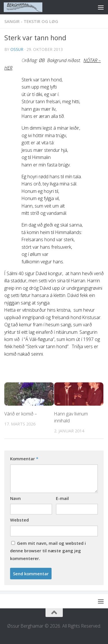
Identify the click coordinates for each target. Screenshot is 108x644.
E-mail (62, 498)
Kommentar (24, 459)
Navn (15, 498)
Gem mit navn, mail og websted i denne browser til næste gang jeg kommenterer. (48, 551)
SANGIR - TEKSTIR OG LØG (31, 21)
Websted (19, 520)
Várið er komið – (21, 414)
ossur (17, 49)
